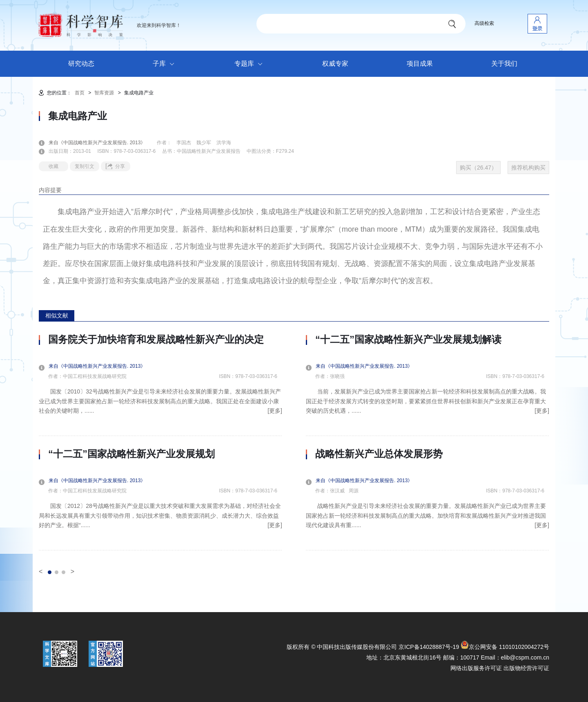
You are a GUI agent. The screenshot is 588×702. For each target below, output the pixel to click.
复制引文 (85, 166)
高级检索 (484, 23)
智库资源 (104, 93)
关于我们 (504, 64)
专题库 (251, 64)
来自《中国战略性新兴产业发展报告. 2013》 (102, 143)
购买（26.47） (478, 168)
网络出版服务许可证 (476, 668)
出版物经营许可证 (526, 668)
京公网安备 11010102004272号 (505, 647)
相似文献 (57, 315)
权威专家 (335, 64)
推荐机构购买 (528, 168)
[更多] (275, 411)
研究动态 (81, 64)
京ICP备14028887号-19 (429, 647)
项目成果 (420, 64)
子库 (166, 64)
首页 (80, 93)
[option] (160, 442)
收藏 (53, 166)
